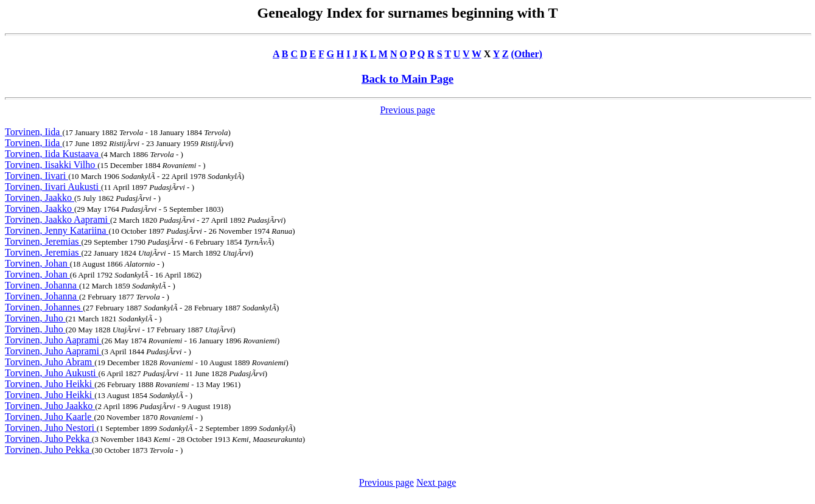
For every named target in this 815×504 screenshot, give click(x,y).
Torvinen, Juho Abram (50, 362)
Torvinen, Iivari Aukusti (53, 187)
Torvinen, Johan (37, 263)
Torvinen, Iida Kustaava (53, 154)
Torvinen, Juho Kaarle (49, 417)
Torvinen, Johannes (44, 307)
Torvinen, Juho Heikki (50, 384)
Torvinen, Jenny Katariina (57, 230)
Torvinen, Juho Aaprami (53, 340)
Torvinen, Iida (33, 132)
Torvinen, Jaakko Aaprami (58, 219)
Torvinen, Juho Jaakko (50, 406)
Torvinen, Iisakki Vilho (51, 165)
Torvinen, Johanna (42, 285)
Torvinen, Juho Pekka (48, 439)
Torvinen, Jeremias (43, 241)
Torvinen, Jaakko (40, 198)
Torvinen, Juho (35, 318)
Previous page (407, 110)
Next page (436, 482)
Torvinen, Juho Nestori (51, 428)
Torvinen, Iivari (37, 176)
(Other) (526, 54)
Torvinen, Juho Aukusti (52, 373)
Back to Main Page (407, 79)
